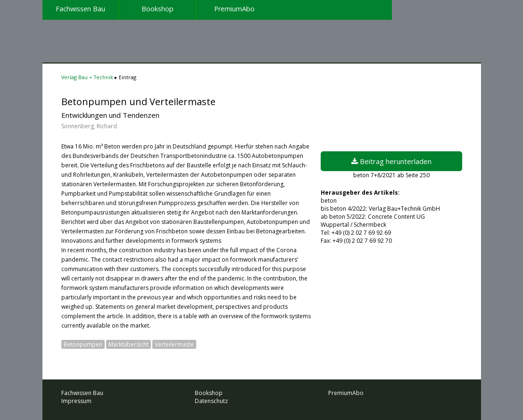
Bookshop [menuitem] (158, 9)
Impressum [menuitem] (76, 401)
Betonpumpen (83, 344)
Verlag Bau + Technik (87, 77)
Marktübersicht (129, 344)
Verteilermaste (174, 344)
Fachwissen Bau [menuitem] (80, 9)
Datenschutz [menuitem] (211, 401)
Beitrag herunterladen (391, 161)
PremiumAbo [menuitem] (234, 9)
